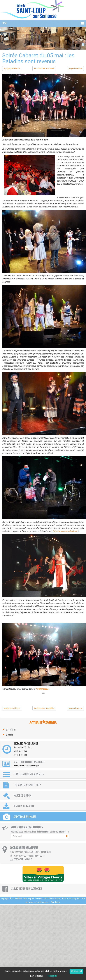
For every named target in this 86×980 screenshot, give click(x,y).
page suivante (75, 68)
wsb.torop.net (44, 902)
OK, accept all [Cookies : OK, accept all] (76, 971)
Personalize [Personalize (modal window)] (52, 976)
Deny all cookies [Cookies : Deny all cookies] (37, 976)
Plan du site (56, 902)
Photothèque (42, 689)
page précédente (12, 68)
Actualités (11, 730)
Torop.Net (76, 899)
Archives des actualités (44, 68)
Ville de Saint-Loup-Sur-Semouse (29, 899)
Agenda (10, 735)
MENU (5, 24)
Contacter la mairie (21, 859)
